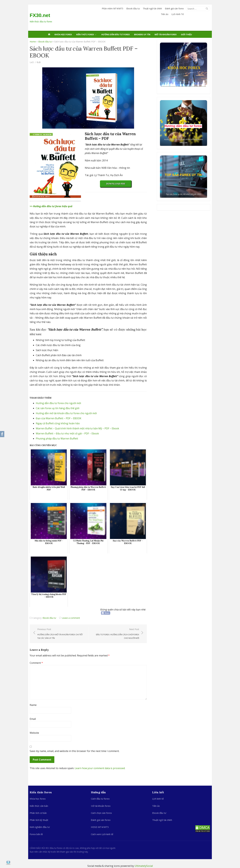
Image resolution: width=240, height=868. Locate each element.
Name (33, 705)
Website (34, 733)
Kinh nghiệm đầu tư (40, 827)
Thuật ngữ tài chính (152, 8)
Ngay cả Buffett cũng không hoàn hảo (58, 423)
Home (33, 42)
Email (33, 719)
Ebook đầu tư (133, 8)
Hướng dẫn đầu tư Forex (116, 34)
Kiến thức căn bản (39, 806)
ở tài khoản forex (102, 806)
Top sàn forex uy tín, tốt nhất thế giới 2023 (184, 194)
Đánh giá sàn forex (174, 8)
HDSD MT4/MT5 (100, 827)
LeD (32, 62)
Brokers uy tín (142, 34)
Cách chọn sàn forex (101, 813)
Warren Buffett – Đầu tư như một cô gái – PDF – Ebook (67, 433)
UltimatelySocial (144, 866)
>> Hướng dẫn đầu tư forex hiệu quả (51, 206)
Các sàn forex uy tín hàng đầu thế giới (58, 408)
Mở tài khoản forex (166, 34)
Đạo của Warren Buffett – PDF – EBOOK (59, 418)
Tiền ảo (165, 14)
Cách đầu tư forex (100, 799)
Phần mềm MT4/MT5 (112, 8)
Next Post (115, 634)
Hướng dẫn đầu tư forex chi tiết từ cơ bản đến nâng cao (184, 141)
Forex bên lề (36, 834)
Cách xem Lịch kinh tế (102, 834)
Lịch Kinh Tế (178, 14)
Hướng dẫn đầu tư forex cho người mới (58, 403)
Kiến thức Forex (85, 34)
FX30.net (40, 15)
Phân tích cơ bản (38, 813)
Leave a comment (71, 618)
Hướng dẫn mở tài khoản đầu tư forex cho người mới (66, 413)
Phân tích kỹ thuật (39, 820)
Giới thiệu (186, 34)
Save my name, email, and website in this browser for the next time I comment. (75, 751)
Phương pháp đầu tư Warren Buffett (57, 439)
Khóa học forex (63, 34)
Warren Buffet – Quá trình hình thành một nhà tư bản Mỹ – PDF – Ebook (77, 428)
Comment (36, 663)
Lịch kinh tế (158, 799)
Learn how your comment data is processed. (100, 768)
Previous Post (61, 634)
